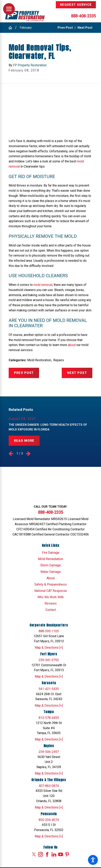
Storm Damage (50, 565)
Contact (51, 610)
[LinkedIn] (54, 854)
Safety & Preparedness (50, 584)
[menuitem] (50, 553)
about (72, 345)
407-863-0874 (49, 786)
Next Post (77, 373)
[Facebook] (47, 854)
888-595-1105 (49, 631)
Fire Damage (51, 553)
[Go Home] (12, 28)
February (26, 28)
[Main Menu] (9, 9)
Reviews (51, 603)
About (51, 578)
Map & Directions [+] (49, 648)
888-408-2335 (83, 16)
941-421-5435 (49, 689)
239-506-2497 (49, 752)
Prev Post (24, 373)
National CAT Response (51, 591)
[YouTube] (61, 854)
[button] (93, 860)
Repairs (59, 360)
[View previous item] (11, 454)
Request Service (76, 5)
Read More (24, 441)
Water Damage (51, 572)
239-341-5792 (49, 660)
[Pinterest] (67, 854)
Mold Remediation (50, 559)
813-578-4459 (49, 718)
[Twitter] (34, 854)
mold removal (43, 285)
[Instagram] (40, 854)
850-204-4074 (49, 820)
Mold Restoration (39, 360)
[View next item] (28, 454)
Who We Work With (51, 597)
